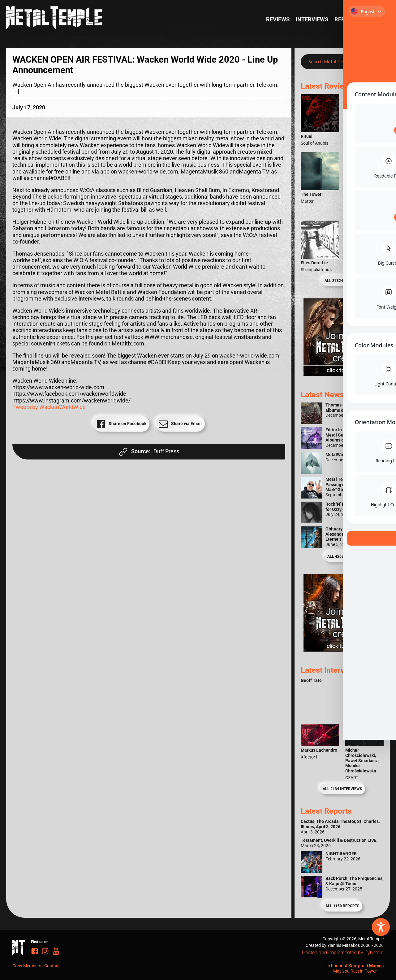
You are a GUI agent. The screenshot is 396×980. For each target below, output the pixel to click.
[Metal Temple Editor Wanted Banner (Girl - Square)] (342, 374)
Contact (52, 966)
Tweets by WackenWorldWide (49, 407)
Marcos (376, 966)
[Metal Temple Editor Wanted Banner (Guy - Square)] (342, 650)
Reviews (278, 20)
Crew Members (27, 966)
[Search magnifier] (374, 62)
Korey (354, 966)
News (373, 20)
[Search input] (336, 62)
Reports (347, 20)
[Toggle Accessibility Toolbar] (381, 927)
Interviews (312, 20)
